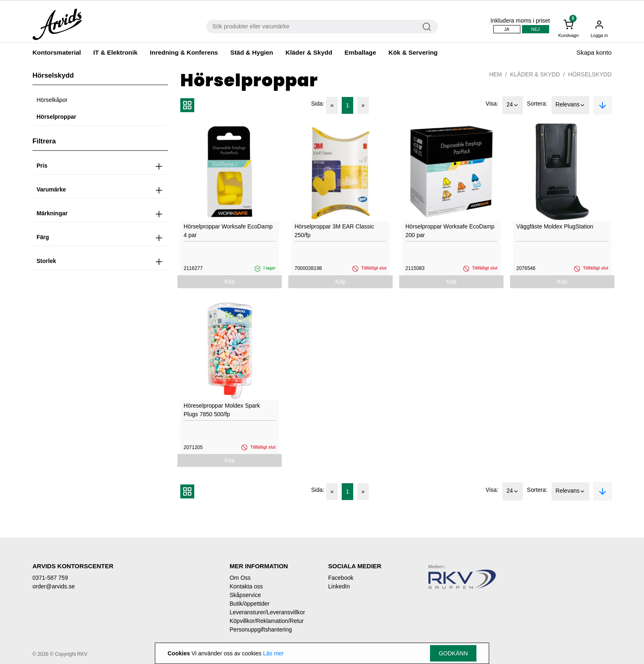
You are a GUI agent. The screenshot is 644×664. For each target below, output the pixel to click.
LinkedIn (339, 586)
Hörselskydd (590, 74)
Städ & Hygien (252, 52)
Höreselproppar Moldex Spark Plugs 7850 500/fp (222, 410)
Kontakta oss (246, 586)
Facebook (341, 578)
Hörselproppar (56, 117)
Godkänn (453, 653)
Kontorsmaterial (57, 52)
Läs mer (273, 653)
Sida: (318, 104)
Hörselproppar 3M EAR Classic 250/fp (334, 231)
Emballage (360, 52)
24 (513, 105)
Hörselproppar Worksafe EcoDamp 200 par (450, 231)
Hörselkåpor (52, 100)
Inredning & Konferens (184, 52)
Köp (230, 281)
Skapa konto (594, 52)
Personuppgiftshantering (261, 629)
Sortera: (537, 104)
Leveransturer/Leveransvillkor (267, 612)
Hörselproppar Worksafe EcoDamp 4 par (228, 231)
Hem (496, 74)
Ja (507, 29)
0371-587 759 (50, 578)
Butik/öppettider (250, 604)
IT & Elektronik (115, 52)
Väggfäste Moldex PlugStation (555, 226)
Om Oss (240, 578)
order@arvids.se (54, 586)
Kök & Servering (413, 52)
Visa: (492, 104)
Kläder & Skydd (309, 52)
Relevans (570, 105)
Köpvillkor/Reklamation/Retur (267, 621)
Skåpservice (245, 595)
